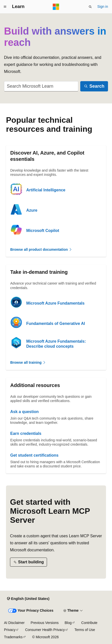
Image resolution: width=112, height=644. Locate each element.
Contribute (89, 623)
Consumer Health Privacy (45, 630)
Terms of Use (85, 630)
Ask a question (24, 412)
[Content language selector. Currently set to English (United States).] (28, 599)
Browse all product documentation (41, 249)
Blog (68, 623)
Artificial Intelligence (46, 190)
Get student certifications (34, 455)
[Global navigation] (5, 7)
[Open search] (90, 7)
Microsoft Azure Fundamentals (55, 303)
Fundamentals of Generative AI (56, 324)
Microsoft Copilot (43, 231)
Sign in (103, 7)
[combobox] (41, 86)
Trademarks (13, 637)
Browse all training (28, 362)
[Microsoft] (56, 7)
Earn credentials (26, 433)
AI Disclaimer (14, 623)
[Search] (94, 86)
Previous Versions (44, 623)
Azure (32, 210)
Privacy (10, 630)
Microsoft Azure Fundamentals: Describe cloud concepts (56, 344)
